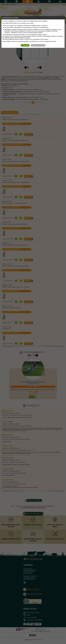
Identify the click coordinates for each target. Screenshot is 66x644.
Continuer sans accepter (38, 45)
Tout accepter (25, 45)
